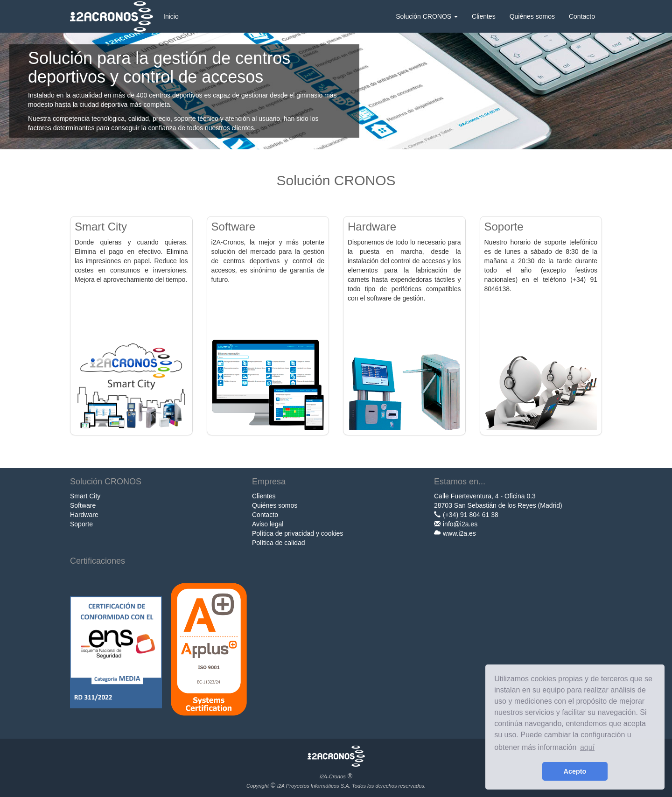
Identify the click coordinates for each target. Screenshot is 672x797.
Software (83, 505)
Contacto (582, 16)
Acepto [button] (575, 771)
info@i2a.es (460, 524)
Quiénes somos (532, 16)
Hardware (84, 515)
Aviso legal (268, 524)
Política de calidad (279, 543)
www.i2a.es (459, 533)
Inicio (171, 16)
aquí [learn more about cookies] (587, 747)
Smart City (85, 496)
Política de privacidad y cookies (297, 533)
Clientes (484, 16)
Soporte (81, 524)
